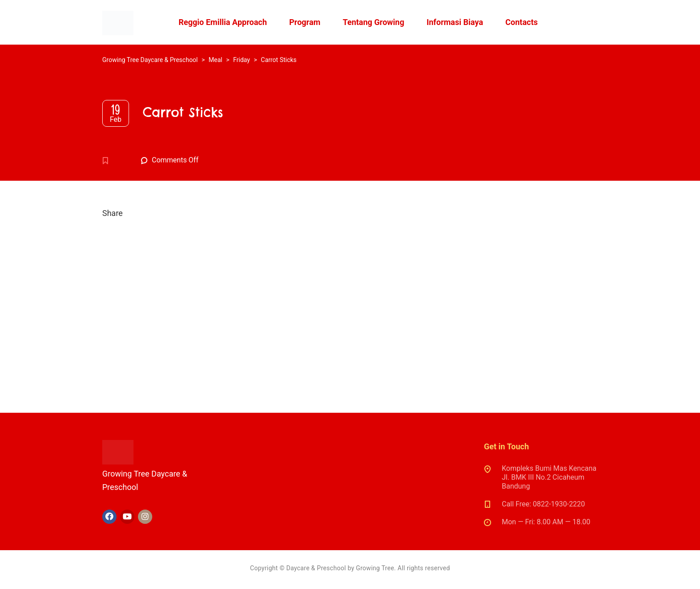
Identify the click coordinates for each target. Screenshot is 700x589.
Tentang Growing (374, 22)
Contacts (521, 22)
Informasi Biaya (455, 22)
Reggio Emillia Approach (223, 22)
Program (305, 22)
